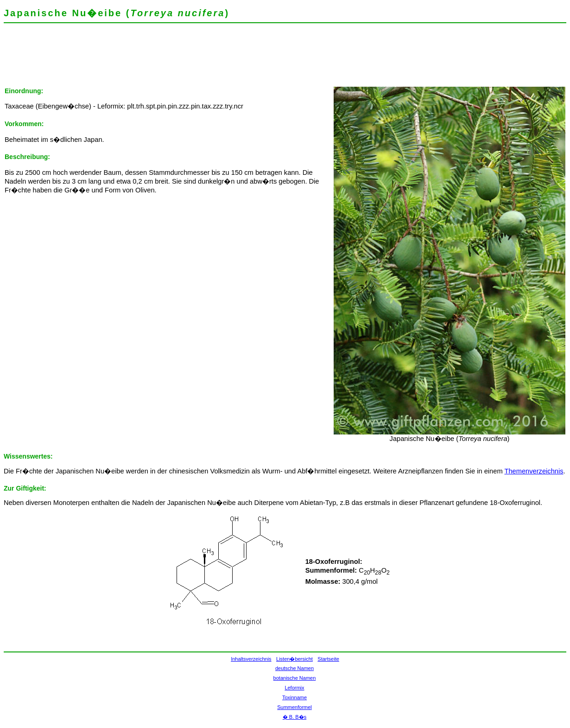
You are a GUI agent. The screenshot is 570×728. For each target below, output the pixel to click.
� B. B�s (294, 717)
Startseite (328, 659)
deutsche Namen (294, 668)
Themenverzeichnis (534, 471)
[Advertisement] (172, 58)
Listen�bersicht (294, 659)
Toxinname (294, 697)
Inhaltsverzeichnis (251, 659)
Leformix (294, 688)
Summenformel (294, 707)
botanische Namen (295, 678)
